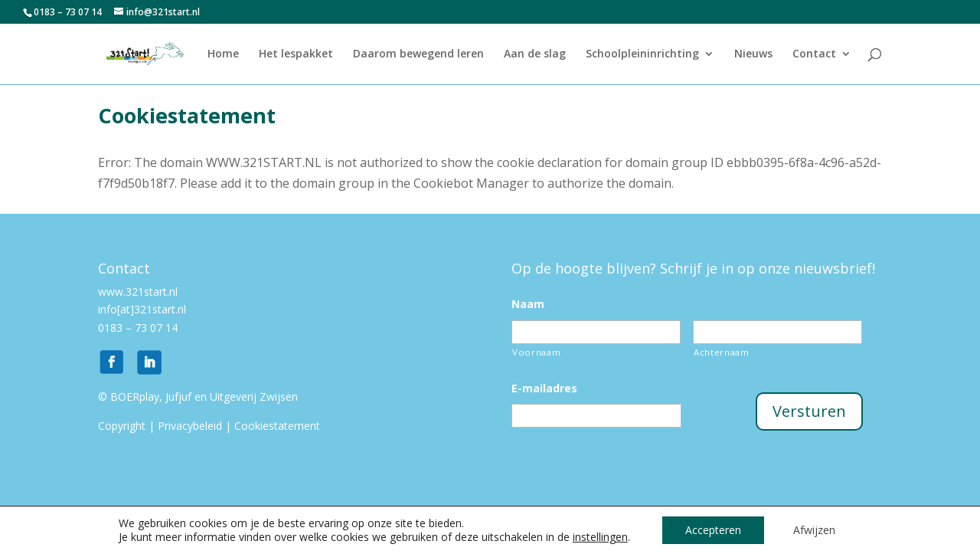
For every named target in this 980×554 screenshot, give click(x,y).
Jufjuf (178, 397)
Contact (814, 54)
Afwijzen (814, 530)
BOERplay (135, 397)
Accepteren (713, 530)
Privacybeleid (190, 426)
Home (223, 54)
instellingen (600, 537)
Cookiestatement (277, 426)
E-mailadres (544, 388)
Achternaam (722, 352)
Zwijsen (279, 397)
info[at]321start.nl (142, 309)
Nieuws (753, 54)
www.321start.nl (139, 292)
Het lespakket (296, 54)
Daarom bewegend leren (418, 54)
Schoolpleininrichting (642, 54)
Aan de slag (535, 54)
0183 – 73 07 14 (138, 328)
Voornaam (536, 352)
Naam (528, 304)
